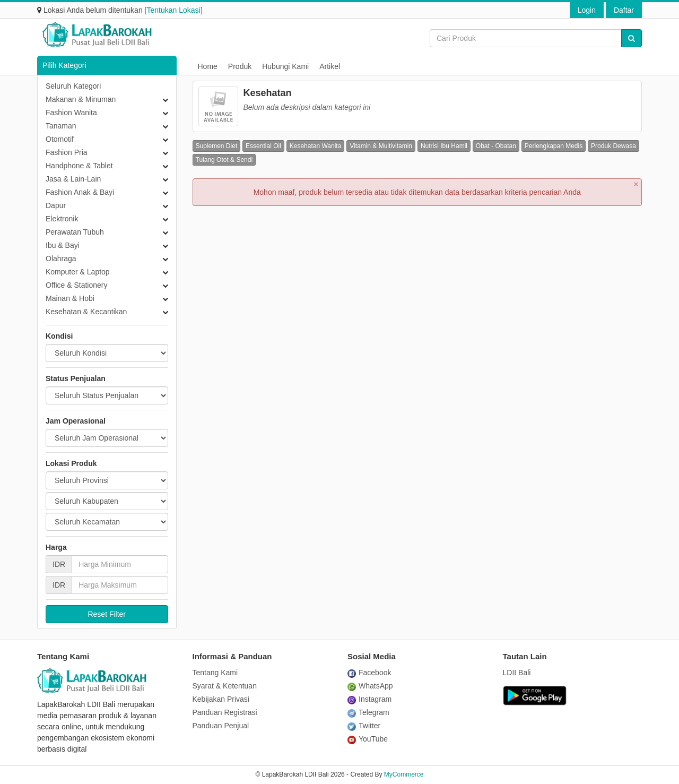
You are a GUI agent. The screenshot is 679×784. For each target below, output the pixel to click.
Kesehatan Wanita (316, 146)
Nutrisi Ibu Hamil (444, 146)
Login (587, 10)
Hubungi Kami (285, 66)
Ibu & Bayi (63, 245)
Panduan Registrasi (225, 712)
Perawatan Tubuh (75, 232)
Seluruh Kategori (73, 86)
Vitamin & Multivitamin (381, 146)
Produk (240, 66)
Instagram (369, 699)
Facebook (369, 673)
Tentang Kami (215, 673)
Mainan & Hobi (70, 298)
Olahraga (61, 259)
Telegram (368, 712)
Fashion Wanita (71, 113)
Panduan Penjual (221, 726)
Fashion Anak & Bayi (80, 192)
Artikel (330, 66)
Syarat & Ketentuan (225, 686)
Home (208, 66)
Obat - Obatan (496, 146)
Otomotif (60, 139)
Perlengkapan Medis (554, 146)
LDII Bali (517, 673)
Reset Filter (107, 614)
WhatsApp (370, 686)
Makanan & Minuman (81, 99)
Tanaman (61, 126)
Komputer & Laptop (78, 272)
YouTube (368, 739)
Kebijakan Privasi (221, 699)
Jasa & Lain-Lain (73, 179)
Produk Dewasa (613, 146)
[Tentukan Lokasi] (174, 10)
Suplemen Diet (217, 146)
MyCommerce (404, 774)
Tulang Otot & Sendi (224, 160)
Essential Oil (263, 146)
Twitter (364, 726)
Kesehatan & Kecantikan (86, 312)
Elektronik (62, 219)
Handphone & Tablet (79, 166)
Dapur (56, 205)
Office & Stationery (76, 285)
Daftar (624, 10)
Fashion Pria (67, 152)
